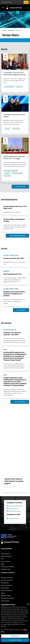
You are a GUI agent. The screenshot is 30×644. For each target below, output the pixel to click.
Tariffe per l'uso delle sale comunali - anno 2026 (12, 334)
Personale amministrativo (8, 570)
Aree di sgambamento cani (12, 274)
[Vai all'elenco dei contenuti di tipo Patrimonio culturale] (9, 87)
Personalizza (15, 636)
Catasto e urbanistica (7, 594)
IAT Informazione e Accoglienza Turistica (14, 220)
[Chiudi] (28, 604)
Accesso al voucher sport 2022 (14, 258)
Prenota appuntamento (14, 515)
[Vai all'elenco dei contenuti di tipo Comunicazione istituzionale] (11, 171)
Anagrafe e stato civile (7, 581)
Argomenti (11, 30)
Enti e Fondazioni (6, 565)
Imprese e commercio (7, 589)
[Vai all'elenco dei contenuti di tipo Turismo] (7, 129)
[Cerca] (28, 8)
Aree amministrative (6, 560)
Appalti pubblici (5, 592)
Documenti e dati (5, 573)
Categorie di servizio (8, 576)
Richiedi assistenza (13, 512)
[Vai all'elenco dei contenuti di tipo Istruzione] (7, 173)
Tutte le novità (20, 187)
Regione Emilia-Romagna (7, 2)
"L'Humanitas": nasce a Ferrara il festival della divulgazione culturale (15, 74)
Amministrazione (7, 553)
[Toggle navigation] (3, 8)
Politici (3, 568)
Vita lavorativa (5, 586)
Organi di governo (6, 557)
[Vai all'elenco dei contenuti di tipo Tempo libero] (19, 87)
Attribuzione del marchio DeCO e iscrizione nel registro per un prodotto (14, 294)
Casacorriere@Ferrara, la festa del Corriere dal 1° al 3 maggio (14, 158)
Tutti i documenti (20, 402)
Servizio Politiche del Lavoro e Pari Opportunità (15, 207)
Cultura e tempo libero (7, 584)
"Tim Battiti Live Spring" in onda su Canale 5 (14, 116)
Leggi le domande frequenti (15, 510)
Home (5, 30)
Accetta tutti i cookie (15, 640)
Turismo (3, 597)
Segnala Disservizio (13, 522)
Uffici (2, 563)
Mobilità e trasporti (6, 599)
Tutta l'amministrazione (17, 236)
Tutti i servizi (21, 310)
